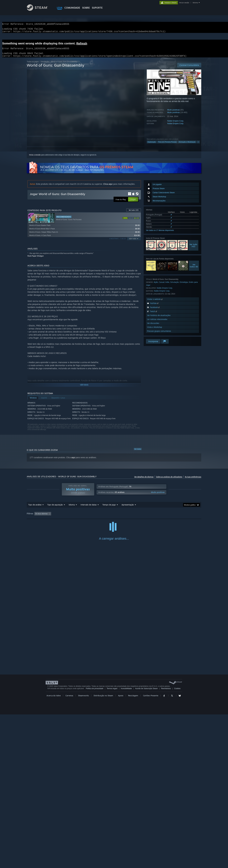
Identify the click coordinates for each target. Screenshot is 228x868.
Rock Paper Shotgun (36, 259)
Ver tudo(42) (193, 249)
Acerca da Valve (54, 849)
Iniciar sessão (184, 3)
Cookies (177, 842)
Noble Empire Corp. (176, 124)
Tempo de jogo (109, 508)
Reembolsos (166, 842)
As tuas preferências (193, 480)
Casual (162, 286)
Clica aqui (108, 187)
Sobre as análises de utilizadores (169, 480)
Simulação (45, 65)
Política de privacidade (95, 842)
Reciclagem (133, 849)
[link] (131, 222)
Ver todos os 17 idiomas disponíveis (160, 234)
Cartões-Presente (151, 849)
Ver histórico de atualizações (159, 319)
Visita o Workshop (155, 331)
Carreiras (69, 849)
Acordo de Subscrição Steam (146, 842)
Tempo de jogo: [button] (102, 517)
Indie (167, 286)
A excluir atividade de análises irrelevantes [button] (74, 517)
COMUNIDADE (72, 8)
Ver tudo (134, 214)
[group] (114, 517)
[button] (36, 517)
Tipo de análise (35, 508)
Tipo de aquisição (55, 508)
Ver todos (138, 453)
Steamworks (83, 849)
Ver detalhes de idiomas (144, 480)
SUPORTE (97, 8)
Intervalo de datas (89, 508)
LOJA (60, 8)
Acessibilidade (126, 842)
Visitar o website (155, 303)
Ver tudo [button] (133, 242)
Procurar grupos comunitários (159, 335)
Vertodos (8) (194, 269)
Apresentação (128, 508)
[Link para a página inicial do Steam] (40, 10)
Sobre (86, 8)
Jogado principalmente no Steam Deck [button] (128, 517)
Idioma (195, 3)
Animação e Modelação (187, 145)
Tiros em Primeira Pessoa (167, 145)
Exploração (152, 145)
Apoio (121, 849)
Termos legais (112, 842)
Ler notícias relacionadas (157, 323)
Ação (156, 286)
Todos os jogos (33, 65)
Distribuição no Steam (103, 849)
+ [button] (198, 145)
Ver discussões (153, 327)
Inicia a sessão (35, 158)
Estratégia (184, 286)
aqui (73, 461)
